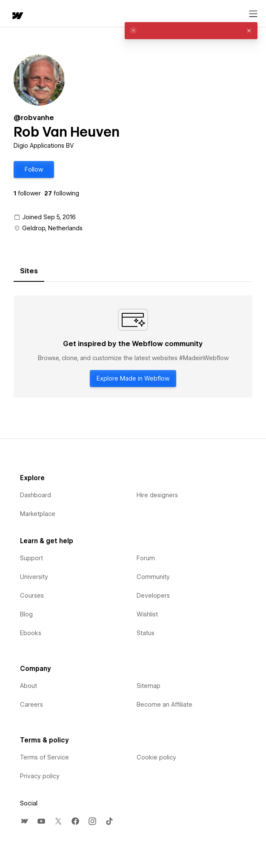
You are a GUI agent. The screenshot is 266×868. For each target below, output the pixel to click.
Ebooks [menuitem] (31, 633)
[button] (34, 169)
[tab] (29, 271)
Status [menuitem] (146, 633)
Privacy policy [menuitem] (40, 776)
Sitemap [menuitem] (149, 686)
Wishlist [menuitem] (147, 614)
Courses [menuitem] (32, 596)
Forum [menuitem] (146, 558)
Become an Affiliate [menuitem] (164, 705)
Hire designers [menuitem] (157, 495)
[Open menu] (253, 14)
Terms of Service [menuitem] (44, 757)
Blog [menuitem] (26, 614)
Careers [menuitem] (31, 705)
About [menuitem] (29, 686)
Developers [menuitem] (153, 596)
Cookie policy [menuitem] (156, 757)
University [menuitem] (34, 577)
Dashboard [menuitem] (36, 495)
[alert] (191, 31)
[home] (17, 16)
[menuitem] (24, 821)
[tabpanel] (133, 347)
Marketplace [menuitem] (38, 514)
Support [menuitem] (31, 558)
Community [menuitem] (153, 577)
